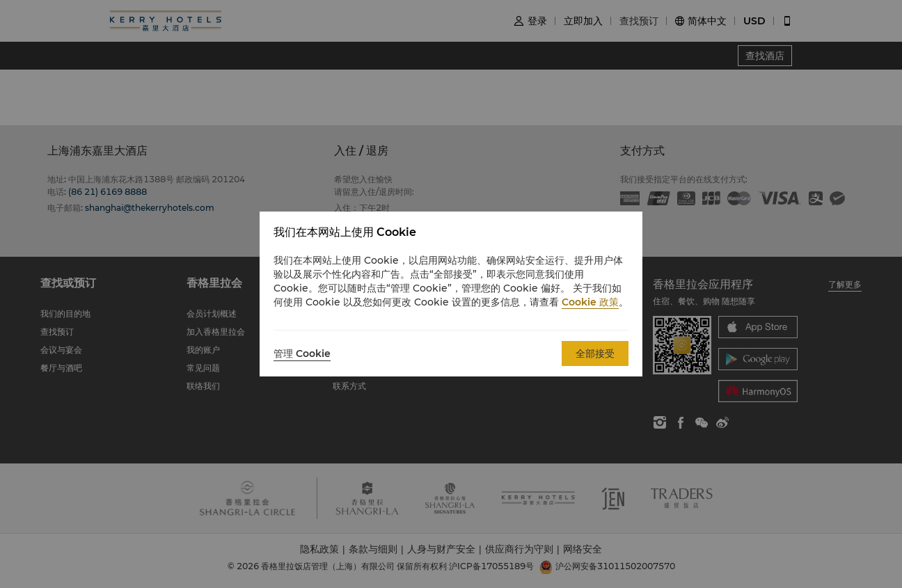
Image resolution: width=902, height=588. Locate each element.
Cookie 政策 (590, 302)
